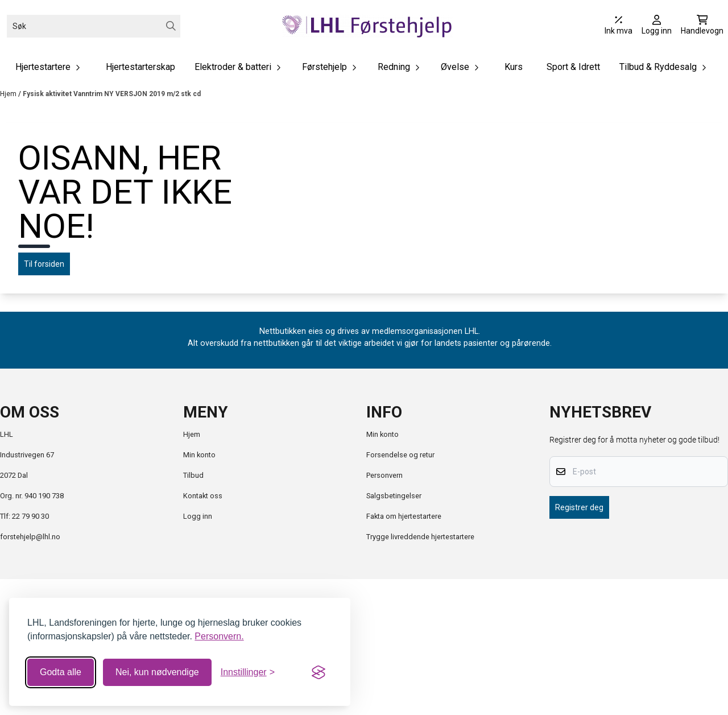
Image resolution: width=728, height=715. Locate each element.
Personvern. (219, 636)
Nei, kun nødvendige (157, 672)
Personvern (384, 611)
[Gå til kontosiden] (657, 26)
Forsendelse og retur (400, 591)
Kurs (514, 67)
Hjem (9, 94)
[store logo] (367, 26)
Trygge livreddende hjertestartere (420, 673)
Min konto (199, 591)
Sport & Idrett (573, 67)
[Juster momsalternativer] (619, 26)
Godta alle (61, 672)
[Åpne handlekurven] (702, 26)
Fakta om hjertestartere (404, 652)
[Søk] (94, 26)
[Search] (171, 26)
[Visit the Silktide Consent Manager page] (318, 672)
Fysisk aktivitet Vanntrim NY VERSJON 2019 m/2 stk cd (112, 94)
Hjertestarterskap (140, 67)
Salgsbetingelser (394, 632)
